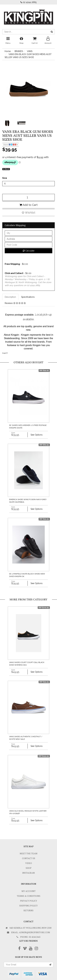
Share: (11, 145)
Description (10, 297)
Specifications (28, 297)
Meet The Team (29, 853)
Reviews (15, 303)
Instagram (28, 873)
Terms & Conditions (29, 896)
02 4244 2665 (28, 2)
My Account (29, 891)
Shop (29, 868)
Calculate (29, 251)
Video (29, 863)
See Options (37, 435)
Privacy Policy (29, 901)
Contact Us (29, 858)
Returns (28, 910)
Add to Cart (28, 205)
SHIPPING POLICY (28, 906)
